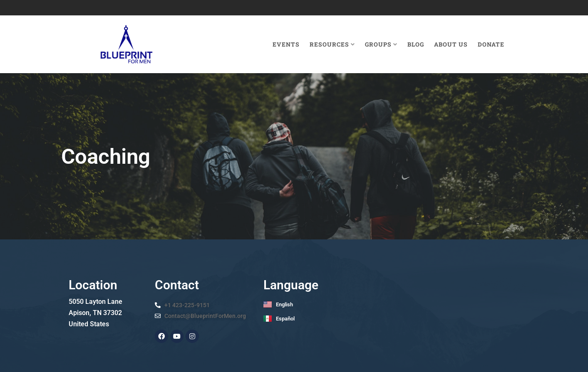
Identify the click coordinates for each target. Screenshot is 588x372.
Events (286, 44)
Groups (381, 44)
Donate (491, 44)
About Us (451, 44)
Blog (416, 44)
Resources (332, 44)
